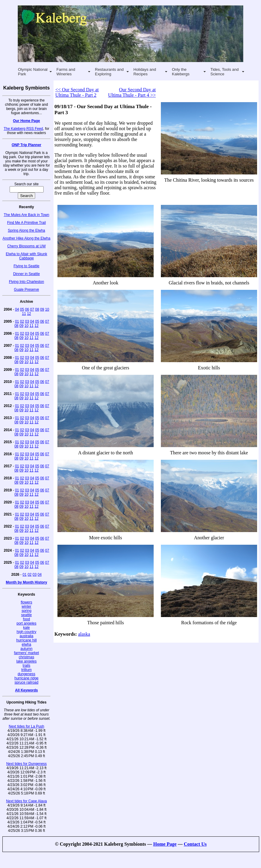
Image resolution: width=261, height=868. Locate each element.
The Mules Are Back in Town (26, 215)
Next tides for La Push (26, 726)
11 (24, 314)
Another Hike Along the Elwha (27, 238)
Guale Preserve (26, 290)
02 (22, 321)
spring (27, 611)
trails (26, 666)
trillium (27, 670)
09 (42, 309)
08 (37, 309)
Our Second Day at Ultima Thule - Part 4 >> (132, 92)
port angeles (26, 623)
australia (26, 636)
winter (26, 606)
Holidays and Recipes (145, 72)
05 (22, 309)
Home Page (165, 844)
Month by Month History (26, 582)
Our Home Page (26, 121)
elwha (26, 644)
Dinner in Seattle (27, 274)
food (26, 619)
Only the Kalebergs (181, 72)
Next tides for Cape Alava (26, 801)
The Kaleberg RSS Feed (23, 129)
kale (26, 628)
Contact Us (195, 844)
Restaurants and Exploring (109, 72)
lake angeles (26, 661)
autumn (26, 649)
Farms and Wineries (66, 72)
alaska (84, 634)
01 (17, 321)
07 (32, 309)
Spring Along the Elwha (26, 230)
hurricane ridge (26, 678)
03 (27, 321)
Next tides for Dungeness (27, 764)
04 (17, 309)
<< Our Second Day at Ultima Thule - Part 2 (77, 92)
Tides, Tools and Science (225, 72)
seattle (26, 615)
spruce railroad (26, 682)
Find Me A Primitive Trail (27, 223)
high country (26, 632)
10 (47, 309)
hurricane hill (26, 640)
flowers (26, 602)
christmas (26, 657)
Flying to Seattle (26, 266)
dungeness (27, 674)
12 (29, 314)
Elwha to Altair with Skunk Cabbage (26, 256)
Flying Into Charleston (27, 282)
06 (27, 309)
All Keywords (26, 690)
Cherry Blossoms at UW (26, 246)
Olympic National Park (33, 72)
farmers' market (27, 653)
